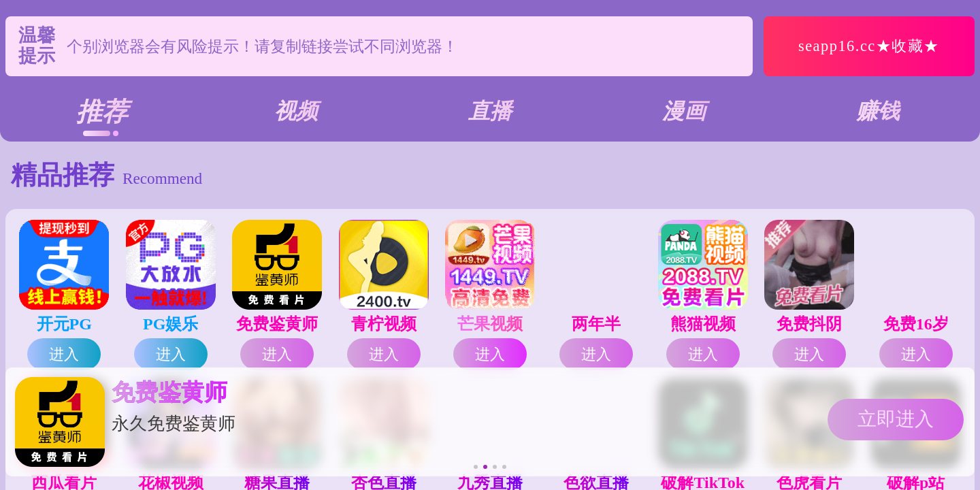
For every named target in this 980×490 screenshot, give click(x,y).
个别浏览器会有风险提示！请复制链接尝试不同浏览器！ (262, 46)
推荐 (102, 112)
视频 (296, 111)
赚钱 (878, 111)
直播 (490, 111)
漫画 (684, 111)
